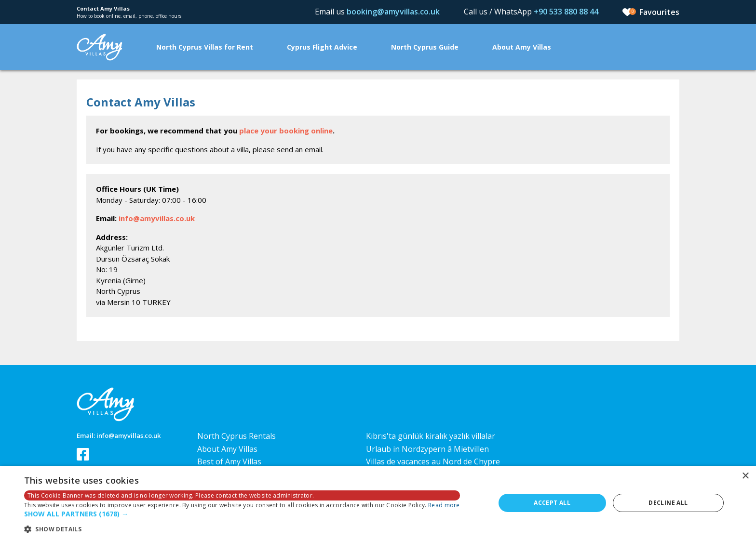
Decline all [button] (668, 503)
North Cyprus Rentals (236, 436)
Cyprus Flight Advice (322, 47)
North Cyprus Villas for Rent (205, 47)
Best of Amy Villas (229, 461)
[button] (242, 514)
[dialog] (378, 503)
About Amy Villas (522, 47)
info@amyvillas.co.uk (157, 218)
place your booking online (286, 131)
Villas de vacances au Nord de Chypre (433, 461)
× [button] (745, 476)
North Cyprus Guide (425, 47)
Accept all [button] (552, 503)
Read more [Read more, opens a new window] (444, 505)
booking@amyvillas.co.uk (393, 12)
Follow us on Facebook (83, 454)
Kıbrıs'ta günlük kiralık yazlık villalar (431, 436)
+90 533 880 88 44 (566, 12)
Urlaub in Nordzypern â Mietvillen (427, 449)
